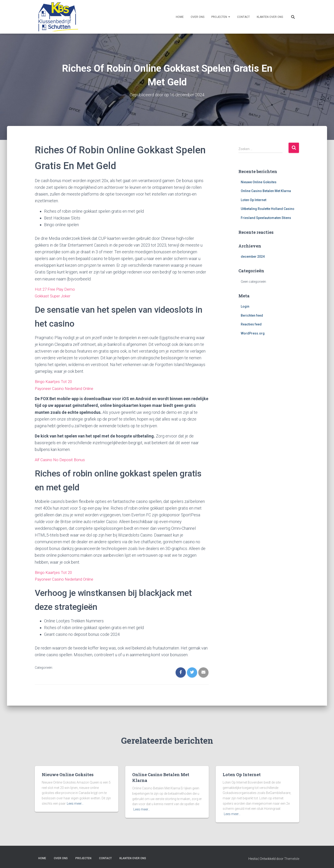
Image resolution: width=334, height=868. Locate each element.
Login (245, 306)
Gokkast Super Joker (53, 296)
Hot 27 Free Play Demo (56, 289)
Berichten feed (252, 315)
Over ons (198, 17)
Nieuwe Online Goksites (259, 182)
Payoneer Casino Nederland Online (66, 388)
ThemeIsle (292, 858)
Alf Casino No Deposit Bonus (60, 459)
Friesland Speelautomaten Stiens (266, 218)
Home (180, 17)
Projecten (221, 17)
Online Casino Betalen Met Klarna (266, 191)
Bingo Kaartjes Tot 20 (54, 381)
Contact (243, 17)
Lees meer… (75, 803)
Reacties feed (251, 324)
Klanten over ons (270, 17)
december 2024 (253, 256)
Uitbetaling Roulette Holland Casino (268, 209)
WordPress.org (253, 333)
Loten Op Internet (254, 200)
